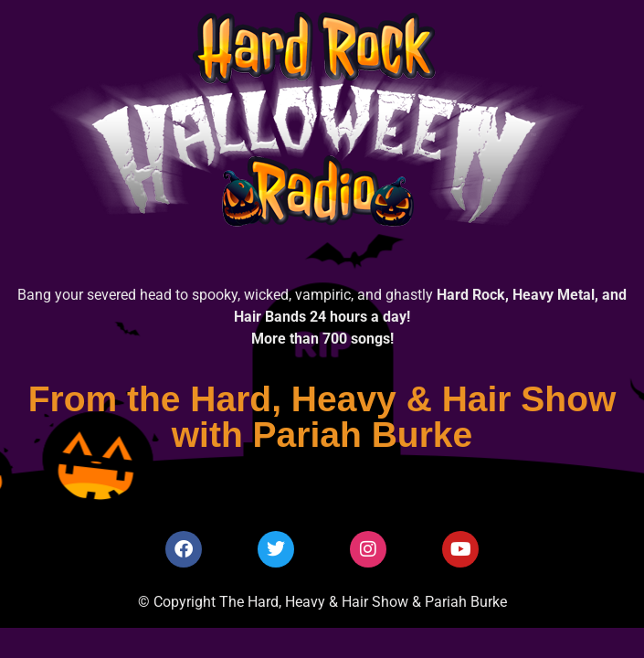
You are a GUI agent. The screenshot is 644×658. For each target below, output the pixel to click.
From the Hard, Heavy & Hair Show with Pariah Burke (322, 417)
